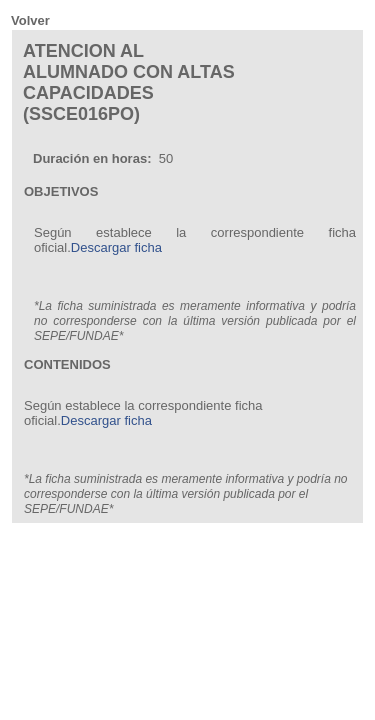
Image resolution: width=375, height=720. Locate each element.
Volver (30, 20)
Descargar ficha (116, 247)
